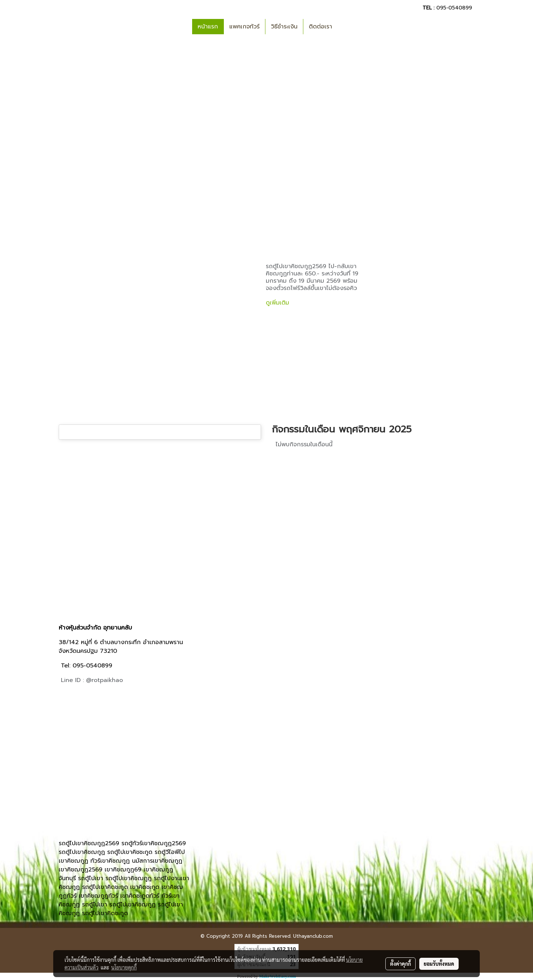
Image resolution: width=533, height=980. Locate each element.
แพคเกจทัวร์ (244, 27)
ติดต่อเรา (320, 27)
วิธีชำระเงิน (284, 27)
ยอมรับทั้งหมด (439, 964)
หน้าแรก (208, 27)
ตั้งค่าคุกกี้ (400, 964)
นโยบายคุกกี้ (124, 967)
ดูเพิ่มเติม (279, 303)
